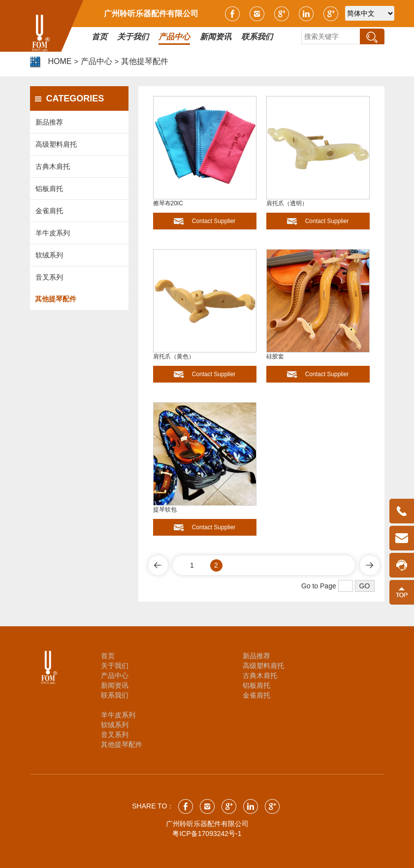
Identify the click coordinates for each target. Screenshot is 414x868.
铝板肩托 (49, 189)
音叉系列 (49, 277)
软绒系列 (49, 255)
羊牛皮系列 (53, 233)
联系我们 (115, 695)
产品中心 (96, 61)
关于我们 (115, 666)
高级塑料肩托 (56, 144)
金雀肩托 (49, 211)
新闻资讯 (115, 685)
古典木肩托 (53, 166)
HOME (60, 61)
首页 (108, 656)
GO (365, 586)
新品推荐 (49, 122)
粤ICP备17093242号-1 (207, 834)
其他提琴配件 (145, 61)
